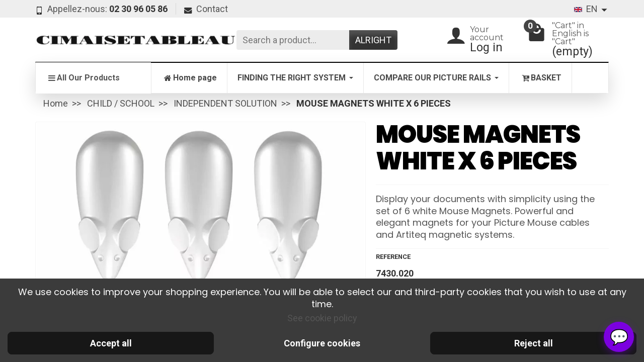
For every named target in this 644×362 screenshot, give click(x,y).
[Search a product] (293, 40)
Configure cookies (322, 343)
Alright (373, 40)
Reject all (534, 343)
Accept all (111, 343)
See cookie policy (322, 318)
